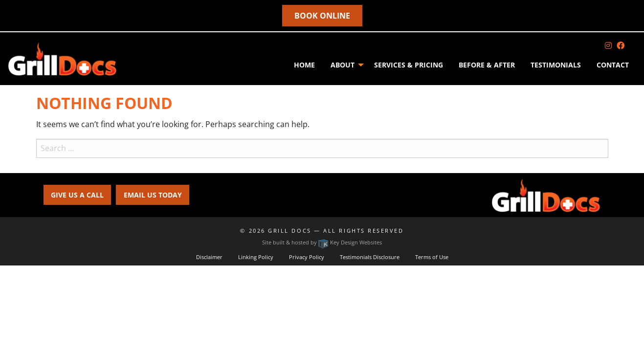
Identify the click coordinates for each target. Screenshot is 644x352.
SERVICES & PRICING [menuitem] (409, 65)
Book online (322, 16)
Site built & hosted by (322, 242)
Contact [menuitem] (613, 65)
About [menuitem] (343, 65)
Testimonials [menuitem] (556, 65)
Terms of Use (432, 257)
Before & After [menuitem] (487, 65)
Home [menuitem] (304, 65)
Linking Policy (256, 257)
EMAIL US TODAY (153, 195)
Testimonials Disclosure (370, 257)
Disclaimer (209, 257)
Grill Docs (289, 231)
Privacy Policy (307, 257)
